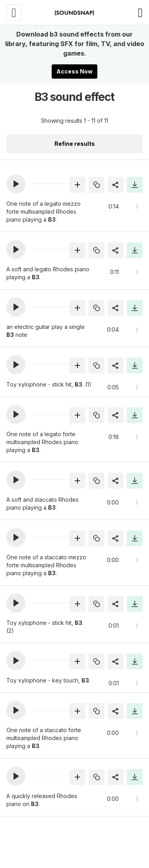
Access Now (74, 71)
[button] (16, 184)
